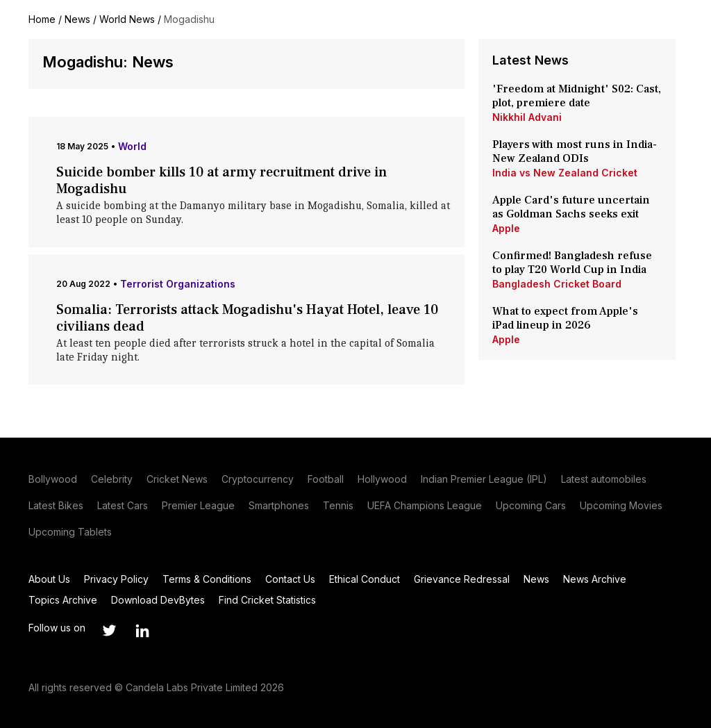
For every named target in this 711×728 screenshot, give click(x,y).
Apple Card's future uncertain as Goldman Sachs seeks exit (571, 207)
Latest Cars (123, 505)
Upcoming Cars (531, 505)
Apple (506, 228)
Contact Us (290, 579)
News (77, 19)
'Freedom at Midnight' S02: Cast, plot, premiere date (577, 96)
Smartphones (279, 505)
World (132, 146)
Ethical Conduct (365, 579)
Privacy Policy (116, 579)
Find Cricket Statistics (267, 600)
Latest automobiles (604, 479)
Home (42, 19)
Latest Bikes (56, 505)
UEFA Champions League (425, 505)
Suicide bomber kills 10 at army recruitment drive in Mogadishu (221, 181)
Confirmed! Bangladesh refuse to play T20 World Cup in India (572, 263)
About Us (49, 579)
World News (127, 19)
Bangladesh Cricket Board (557, 284)
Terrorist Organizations (178, 284)
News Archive (595, 579)
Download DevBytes (158, 600)
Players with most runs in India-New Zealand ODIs (575, 151)
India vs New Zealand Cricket (565, 173)
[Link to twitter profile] (109, 631)
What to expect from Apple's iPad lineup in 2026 (565, 318)
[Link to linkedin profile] (142, 631)
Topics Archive (63, 600)
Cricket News (177, 479)
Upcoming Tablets (70, 532)
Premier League (198, 505)
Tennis (338, 505)
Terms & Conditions (207, 579)
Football (326, 479)
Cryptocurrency (258, 479)
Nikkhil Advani (527, 117)
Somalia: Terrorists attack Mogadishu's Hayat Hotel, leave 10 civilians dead (247, 318)
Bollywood (53, 479)
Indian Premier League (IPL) (484, 479)
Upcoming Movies (621, 505)
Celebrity (112, 479)
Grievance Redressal (462, 579)
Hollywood (382, 479)
